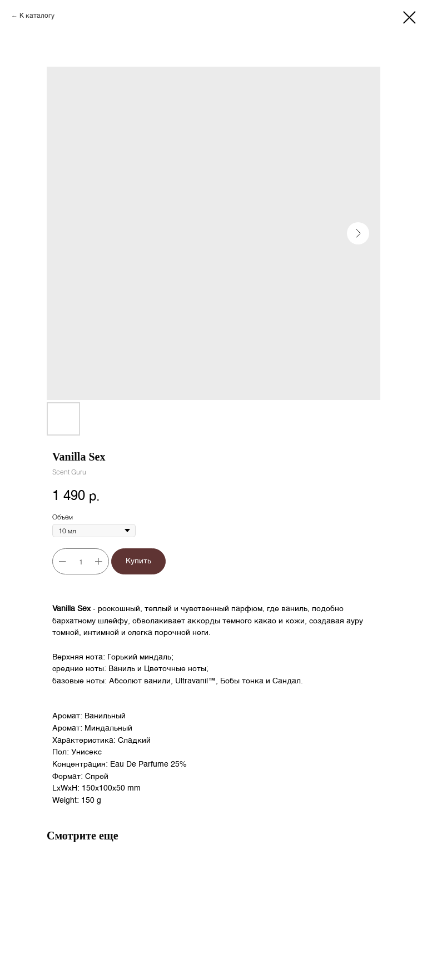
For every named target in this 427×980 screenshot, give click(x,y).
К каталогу (37, 16)
